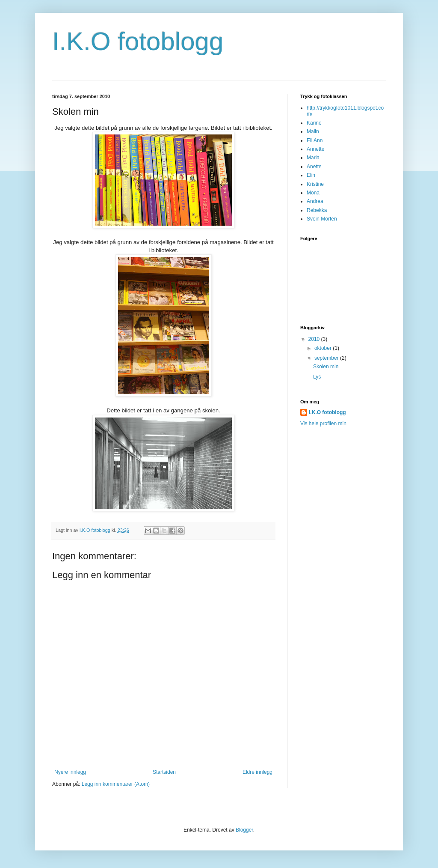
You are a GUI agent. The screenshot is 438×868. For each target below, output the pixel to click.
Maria (313, 158)
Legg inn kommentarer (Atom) (116, 784)
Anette (314, 167)
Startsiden (164, 772)
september (327, 358)
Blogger (244, 830)
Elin (311, 175)
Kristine (315, 184)
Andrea (315, 201)
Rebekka (317, 210)
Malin (313, 131)
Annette (315, 149)
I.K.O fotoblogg (138, 41)
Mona (313, 193)
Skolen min (326, 367)
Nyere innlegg (70, 772)
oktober (324, 348)
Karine (314, 123)
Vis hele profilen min (323, 424)
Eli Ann (315, 140)
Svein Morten (322, 219)
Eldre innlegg (257, 772)
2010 (315, 339)
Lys (317, 377)
